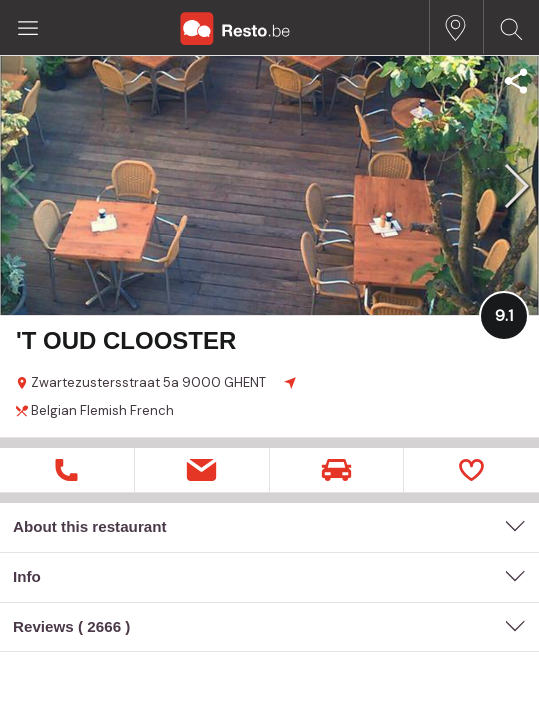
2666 (104, 626)
